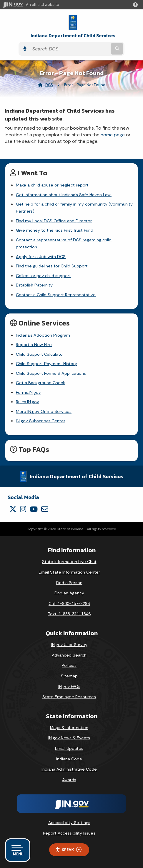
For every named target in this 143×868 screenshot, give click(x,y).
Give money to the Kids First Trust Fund (55, 230)
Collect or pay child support (43, 276)
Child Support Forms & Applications (51, 373)
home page (113, 135)
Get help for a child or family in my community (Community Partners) (74, 208)
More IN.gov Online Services (44, 411)
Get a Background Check (40, 383)
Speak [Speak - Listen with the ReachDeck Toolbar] (68, 850)
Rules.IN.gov (28, 402)
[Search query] (69, 49)
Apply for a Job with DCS (41, 257)
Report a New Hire (34, 345)
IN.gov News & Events (69, 738)
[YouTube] (34, 509)
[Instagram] (23, 509)
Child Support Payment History (46, 364)
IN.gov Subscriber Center (41, 421)
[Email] (45, 509)
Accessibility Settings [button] (69, 823)
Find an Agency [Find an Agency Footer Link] (69, 593)
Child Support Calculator (40, 354)
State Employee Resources (69, 697)
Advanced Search (69, 655)
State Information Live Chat (69, 562)
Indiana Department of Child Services (73, 36)
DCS (49, 85)
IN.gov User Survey (69, 645)
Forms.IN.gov (28, 392)
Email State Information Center (69, 572)
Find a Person (69, 583)
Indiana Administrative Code (69, 769)
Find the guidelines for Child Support (52, 266)
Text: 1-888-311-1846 (69, 614)
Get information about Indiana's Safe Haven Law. (64, 195)
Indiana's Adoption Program (43, 335)
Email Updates (69, 748)
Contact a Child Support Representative (56, 295)
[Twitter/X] (13, 509)
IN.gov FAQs (69, 686)
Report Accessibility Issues (69, 833)
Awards (69, 780)
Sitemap (69, 676)
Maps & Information (69, 728)
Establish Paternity (34, 285)
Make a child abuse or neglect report (52, 185)
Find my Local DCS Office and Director (54, 221)
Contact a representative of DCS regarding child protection (64, 243)
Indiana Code (69, 759)
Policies (69, 665)
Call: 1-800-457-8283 (69, 603)
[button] (137, 5)
